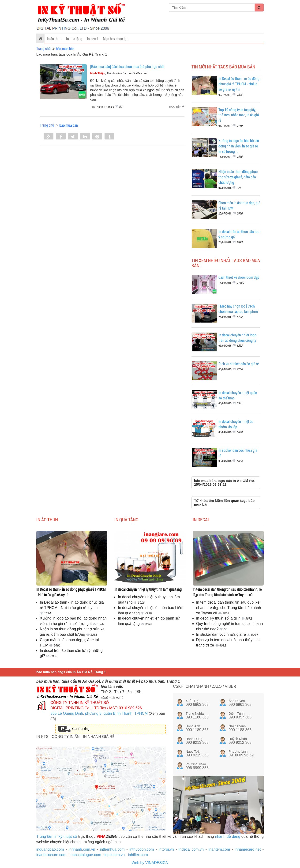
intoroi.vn (166, 849)
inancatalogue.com (85, 855)
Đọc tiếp (177, 107)
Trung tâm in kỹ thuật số (57, 836)
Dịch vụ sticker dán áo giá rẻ (239, 364)
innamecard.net (248, 849)
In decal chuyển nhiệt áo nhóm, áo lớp (236, 424)
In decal (93, 39)
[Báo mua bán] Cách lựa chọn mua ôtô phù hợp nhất (127, 66)
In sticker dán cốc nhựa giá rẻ (222, 634)
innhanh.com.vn (82, 849)
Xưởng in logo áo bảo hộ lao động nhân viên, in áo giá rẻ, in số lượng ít (239, 146)
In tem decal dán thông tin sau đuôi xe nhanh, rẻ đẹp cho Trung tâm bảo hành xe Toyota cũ (227, 592)
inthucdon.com (142, 849)
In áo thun (54, 39)
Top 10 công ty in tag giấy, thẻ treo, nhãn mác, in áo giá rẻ (239, 115)
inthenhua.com (112, 849)
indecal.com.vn (191, 849)
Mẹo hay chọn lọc (116, 39)
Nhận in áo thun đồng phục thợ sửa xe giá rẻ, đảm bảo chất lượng (238, 177)
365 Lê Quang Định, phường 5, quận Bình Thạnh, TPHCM (99, 713)
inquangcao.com (50, 849)
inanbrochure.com (51, 855)
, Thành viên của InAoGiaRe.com (118, 73)
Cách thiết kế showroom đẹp (239, 277)
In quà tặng (74, 39)
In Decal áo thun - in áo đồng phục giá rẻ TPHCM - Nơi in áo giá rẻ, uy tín (239, 84)
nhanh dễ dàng (228, 836)
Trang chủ (43, 48)
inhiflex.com (138, 855)
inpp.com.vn (115, 855)
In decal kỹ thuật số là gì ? (219, 618)
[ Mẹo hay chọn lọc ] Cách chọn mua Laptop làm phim (238, 309)
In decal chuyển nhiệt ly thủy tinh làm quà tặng (148, 589)
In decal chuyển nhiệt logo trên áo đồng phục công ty (237, 338)
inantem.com (219, 849)
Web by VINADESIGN (150, 863)
